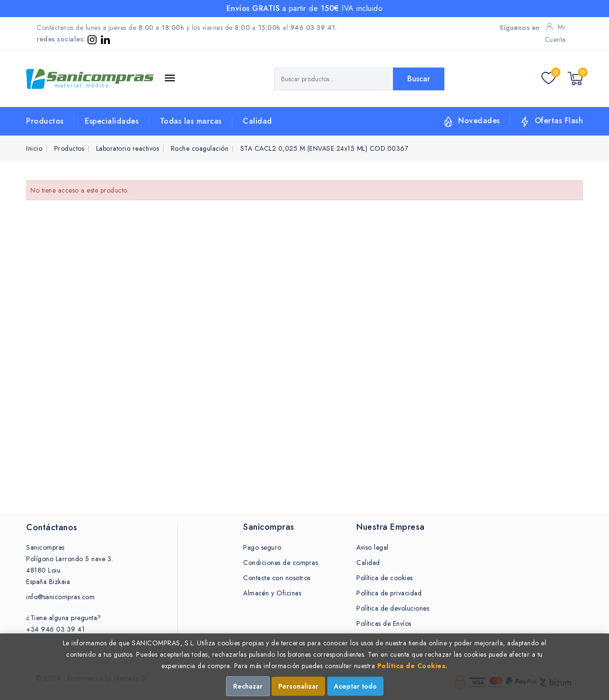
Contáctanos (52, 527)
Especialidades (112, 121)
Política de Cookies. (413, 666)
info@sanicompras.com (60, 597)
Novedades (479, 121)
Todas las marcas (191, 121)
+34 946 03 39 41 (55, 629)
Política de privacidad (389, 593)
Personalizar (298, 686)
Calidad (257, 121)
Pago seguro (262, 547)
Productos (45, 121)
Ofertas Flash (559, 121)
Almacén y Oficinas (272, 593)
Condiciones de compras (280, 563)
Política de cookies (385, 578)
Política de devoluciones (393, 608)
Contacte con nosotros (277, 578)
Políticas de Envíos (384, 623)
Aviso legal (373, 547)
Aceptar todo (355, 686)
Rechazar (248, 686)
